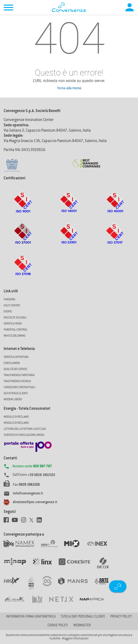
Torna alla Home (69, 88)
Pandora (9, 300)
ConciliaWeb (12, 363)
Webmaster (82, 626)
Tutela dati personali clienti (83, 617)
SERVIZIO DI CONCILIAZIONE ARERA (24, 435)
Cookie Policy (58, 626)
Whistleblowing (15, 336)
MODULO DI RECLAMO (16, 417)
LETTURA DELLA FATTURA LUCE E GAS (25, 429)
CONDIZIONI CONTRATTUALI (19, 387)
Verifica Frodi (13, 324)
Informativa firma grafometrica (31, 617)
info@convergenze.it (28, 494)
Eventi (8, 312)
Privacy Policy (121, 617)
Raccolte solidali (15, 318)
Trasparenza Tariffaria (19, 375)
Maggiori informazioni (75, 639)
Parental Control (16, 330)
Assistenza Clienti (16, 394)
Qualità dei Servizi (15, 369)
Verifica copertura (16, 357)
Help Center (12, 306)
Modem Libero (13, 400)
